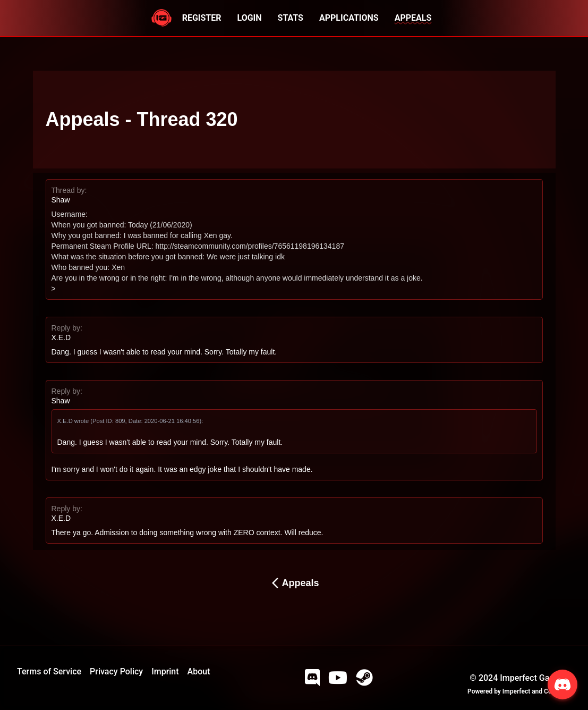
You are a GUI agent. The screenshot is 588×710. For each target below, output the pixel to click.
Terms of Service (49, 671)
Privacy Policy (116, 671)
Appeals (294, 583)
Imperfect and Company (537, 691)
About (199, 671)
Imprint (165, 671)
